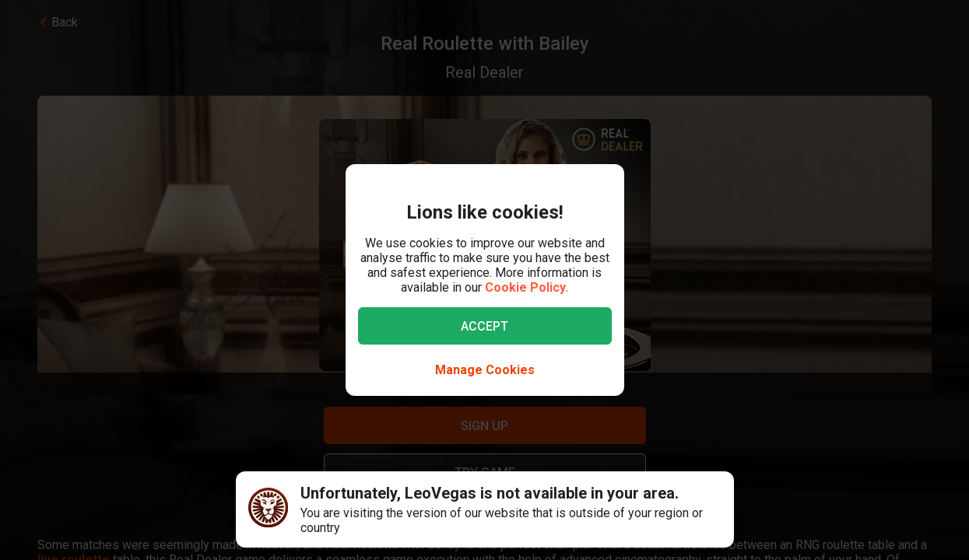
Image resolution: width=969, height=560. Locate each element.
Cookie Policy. (527, 287)
